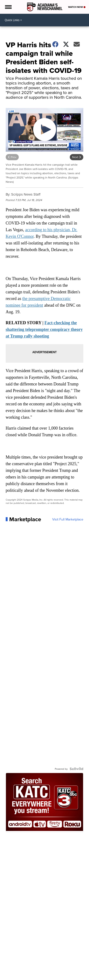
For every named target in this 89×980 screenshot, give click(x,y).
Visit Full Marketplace (68, 519)
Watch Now (77, 7)
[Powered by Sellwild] (76, 769)
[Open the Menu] (8, 7)
